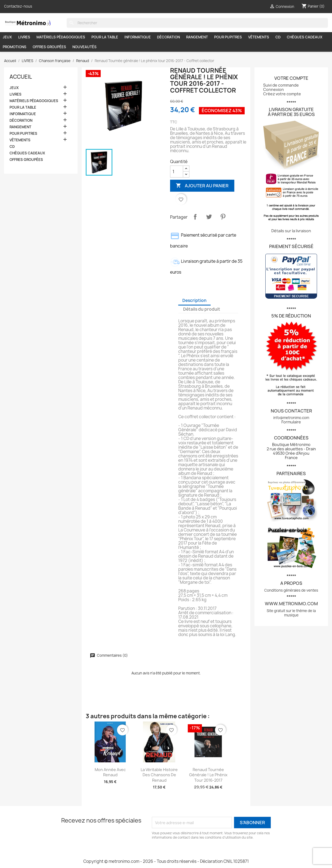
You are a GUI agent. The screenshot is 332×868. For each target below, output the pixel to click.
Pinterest (223, 217)
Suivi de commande (281, 85)
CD (278, 37)
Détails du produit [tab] (202, 309)
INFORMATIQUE (138, 37)
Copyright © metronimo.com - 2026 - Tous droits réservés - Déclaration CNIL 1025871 (166, 861)
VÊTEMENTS (259, 37)
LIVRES (24, 37)
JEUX (7, 37)
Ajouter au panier (202, 186)
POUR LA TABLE (105, 37)
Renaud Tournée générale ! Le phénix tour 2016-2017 (208, 775)
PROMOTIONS (15, 47)
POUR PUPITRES (228, 37)
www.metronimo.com (291, 604)
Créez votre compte (282, 94)
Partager (195, 217)
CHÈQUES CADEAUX (305, 37)
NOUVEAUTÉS (84, 47)
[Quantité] (177, 172)
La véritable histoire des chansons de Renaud (159, 775)
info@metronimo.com (291, 418)
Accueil (21, 77)
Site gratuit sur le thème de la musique (291, 613)
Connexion (273, 89)
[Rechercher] (197, 23)
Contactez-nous (18, 6)
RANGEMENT (197, 37)
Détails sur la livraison (291, 231)
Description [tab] (194, 300)
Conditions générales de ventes (291, 590)
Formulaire (291, 422)
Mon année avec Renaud (110, 772)
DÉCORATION (168, 37)
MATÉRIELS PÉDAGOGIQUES (61, 37)
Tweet (209, 217)
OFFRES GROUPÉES (49, 47)
